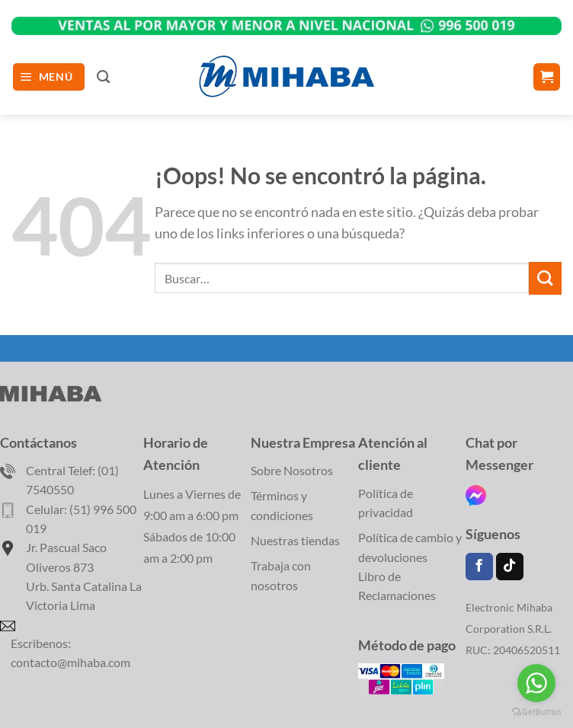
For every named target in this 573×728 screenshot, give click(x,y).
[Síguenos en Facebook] (479, 567)
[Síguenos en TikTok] (510, 567)
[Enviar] (545, 278)
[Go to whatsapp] (536, 683)
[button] (49, 77)
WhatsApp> (286, 20)
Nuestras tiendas (295, 540)
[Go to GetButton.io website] (536, 712)
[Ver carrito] (547, 77)
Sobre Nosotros (292, 470)
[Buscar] (103, 77)
